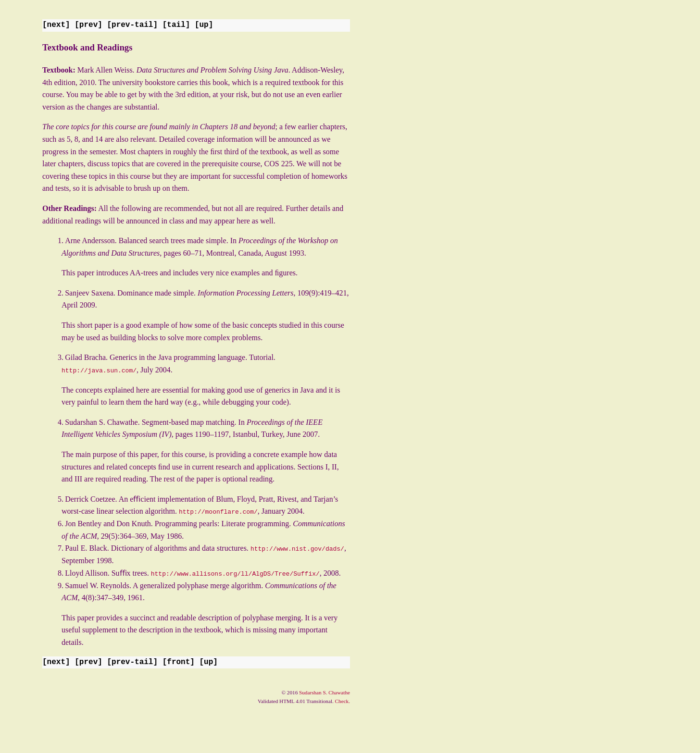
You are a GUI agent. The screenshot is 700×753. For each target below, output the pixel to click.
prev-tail (132, 25)
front (178, 662)
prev (88, 25)
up (204, 25)
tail (176, 25)
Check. (343, 701)
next (56, 25)
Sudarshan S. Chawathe (325, 692)
